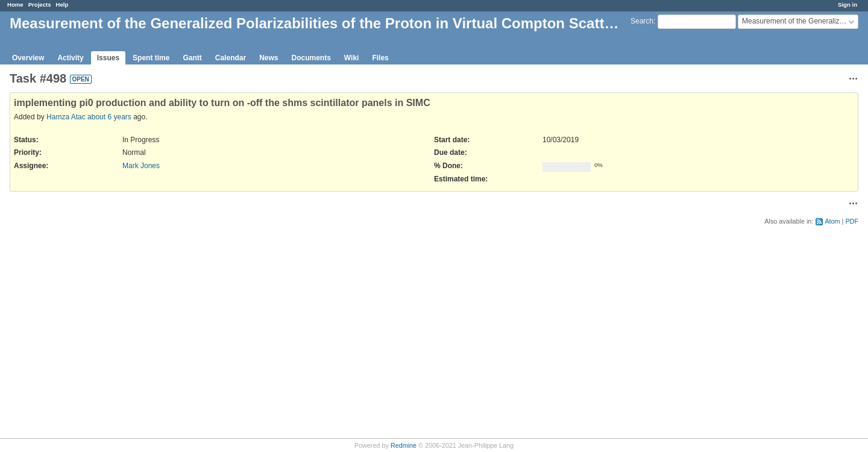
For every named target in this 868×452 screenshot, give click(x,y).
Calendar (231, 58)
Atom (832, 221)
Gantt (192, 58)
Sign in (848, 5)
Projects (40, 5)
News (269, 58)
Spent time (151, 58)
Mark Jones (141, 166)
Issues (108, 58)
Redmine (404, 445)
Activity (70, 58)
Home (15, 5)
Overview (28, 58)
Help (62, 5)
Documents (311, 58)
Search (642, 21)
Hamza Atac (66, 117)
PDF (852, 221)
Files (380, 58)
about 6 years (109, 117)
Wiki (352, 58)
